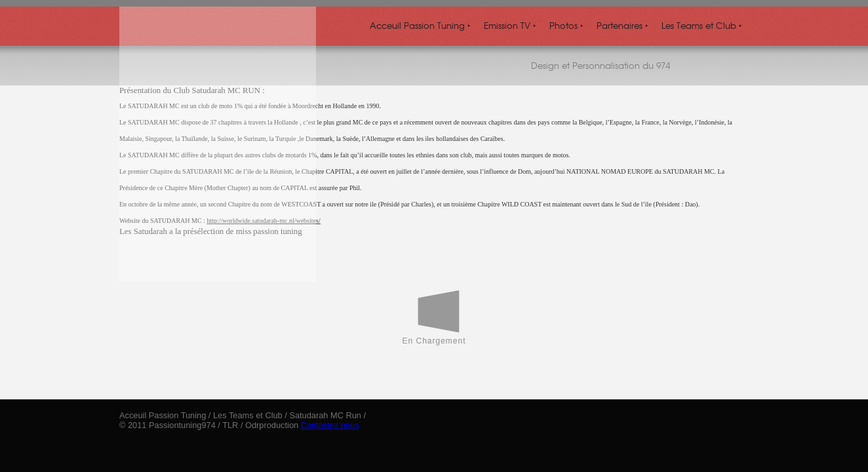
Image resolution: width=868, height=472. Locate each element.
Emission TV (510, 25)
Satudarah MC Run (325, 415)
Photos (566, 25)
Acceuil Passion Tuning (420, 25)
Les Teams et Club (702, 25)
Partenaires (622, 25)
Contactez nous (330, 425)
